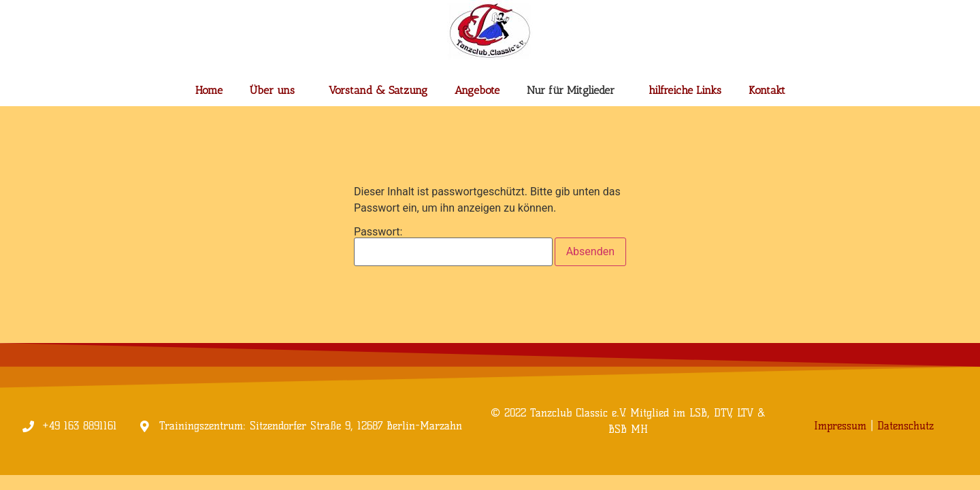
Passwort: (453, 246)
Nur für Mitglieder (574, 91)
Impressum (840, 426)
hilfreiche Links (685, 90)
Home (209, 90)
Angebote (477, 90)
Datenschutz (905, 426)
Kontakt (767, 90)
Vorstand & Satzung (378, 90)
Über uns (276, 91)
